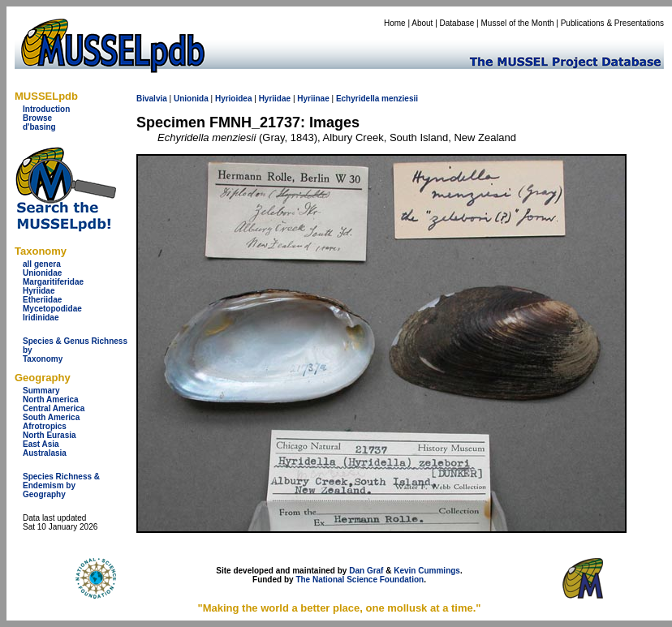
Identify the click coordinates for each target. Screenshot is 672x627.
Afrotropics (45, 426)
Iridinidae (41, 318)
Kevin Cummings (427, 571)
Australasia (45, 453)
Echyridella (358, 99)
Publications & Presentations (612, 23)
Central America (54, 408)
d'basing (39, 127)
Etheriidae (42, 300)
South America (51, 417)
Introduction (46, 109)
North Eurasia (50, 435)
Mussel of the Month (518, 23)
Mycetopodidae (52, 309)
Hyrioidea (234, 99)
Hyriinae (313, 99)
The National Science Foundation (360, 580)
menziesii (400, 99)
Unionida (191, 99)
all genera (42, 264)
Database (457, 23)
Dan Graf (366, 571)
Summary (41, 391)
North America (51, 399)
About (422, 23)
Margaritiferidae (53, 282)
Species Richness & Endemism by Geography (61, 485)
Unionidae (42, 273)
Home (395, 23)
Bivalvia (152, 99)
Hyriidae (39, 291)
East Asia (41, 444)
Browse (37, 118)
